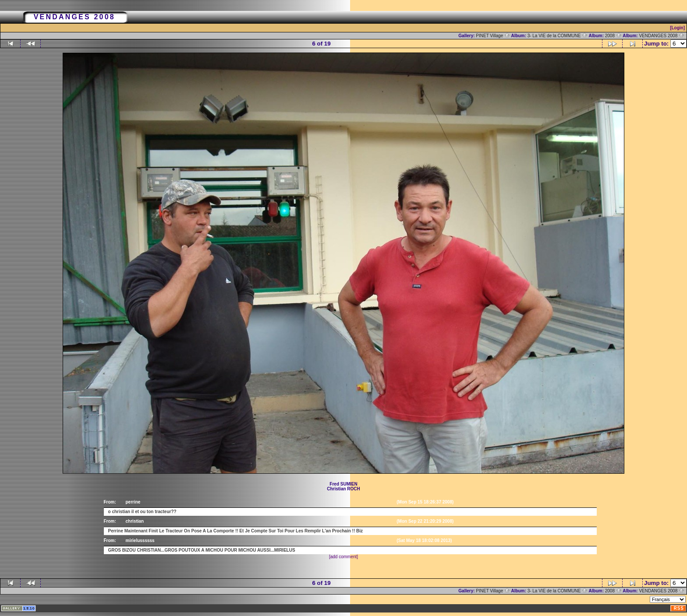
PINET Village (493, 36)
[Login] (677, 28)
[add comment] (343, 557)
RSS (679, 608)
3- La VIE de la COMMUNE (558, 36)
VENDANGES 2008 (662, 36)
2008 (613, 36)
